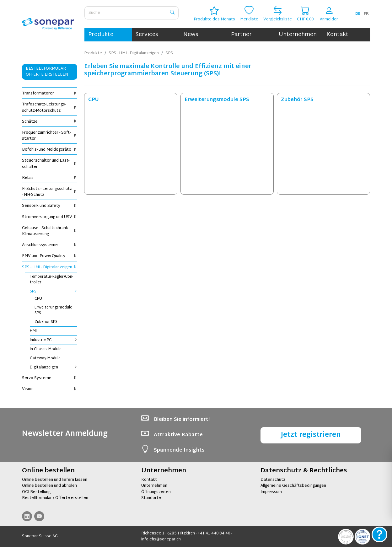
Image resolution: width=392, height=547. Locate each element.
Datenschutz (273, 480)
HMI (33, 331)
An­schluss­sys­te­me (50, 245)
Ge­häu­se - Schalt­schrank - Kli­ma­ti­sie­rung (50, 231)
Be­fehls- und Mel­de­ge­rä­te (50, 150)
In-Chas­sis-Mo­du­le (46, 349)
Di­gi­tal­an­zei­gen (54, 367)
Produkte (101, 35)
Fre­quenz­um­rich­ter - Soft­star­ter (50, 136)
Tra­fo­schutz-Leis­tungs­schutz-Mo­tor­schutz (50, 107)
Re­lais (50, 178)
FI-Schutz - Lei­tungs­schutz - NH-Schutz (50, 192)
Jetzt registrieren (311, 435)
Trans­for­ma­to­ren (50, 94)
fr (366, 14)
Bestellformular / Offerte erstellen (55, 498)
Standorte (151, 498)
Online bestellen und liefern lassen (55, 480)
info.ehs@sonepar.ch (161, 539)
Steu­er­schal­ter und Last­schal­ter (50, 164)
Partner (241, 35)
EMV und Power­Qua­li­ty (50, 256)
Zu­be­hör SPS (46, 322)
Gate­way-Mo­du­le (45, 358)
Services (147, 35)
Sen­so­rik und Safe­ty (50, 206)
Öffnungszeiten (156, 492)
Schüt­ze (50, 122)
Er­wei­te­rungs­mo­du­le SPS (53, 310)
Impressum (271, 492)
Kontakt (337, 35)
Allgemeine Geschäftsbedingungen (293, 486)
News (191, 35)
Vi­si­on (50, 389)
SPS (54, 292)
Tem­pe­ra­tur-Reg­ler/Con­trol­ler (51, 280)
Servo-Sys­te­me (50, 378)
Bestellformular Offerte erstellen (47, 72)
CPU (38, 299)
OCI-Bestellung (36, 492)
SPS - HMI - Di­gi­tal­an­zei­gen (50, 267)
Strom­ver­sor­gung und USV (50, 217)
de (358, 14)
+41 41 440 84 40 (214, 534)
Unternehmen (298, 35)
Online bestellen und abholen (49, 486)
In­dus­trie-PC (54, 340)
